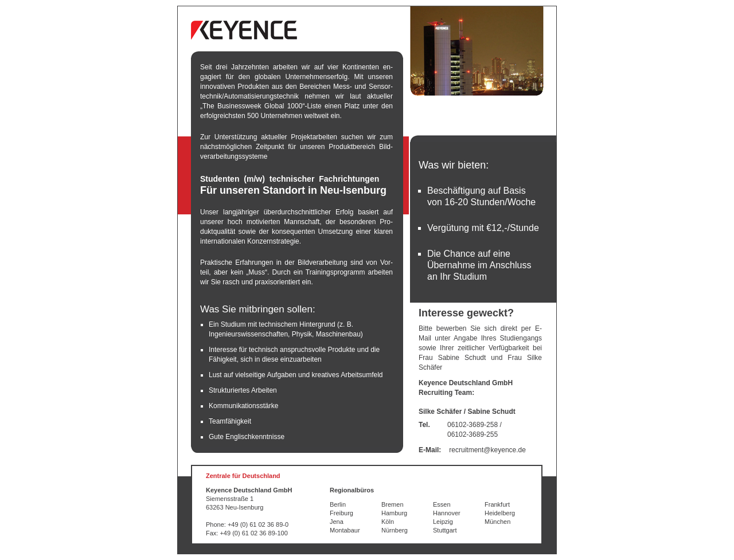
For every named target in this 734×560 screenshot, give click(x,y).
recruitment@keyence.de (487, 450)
